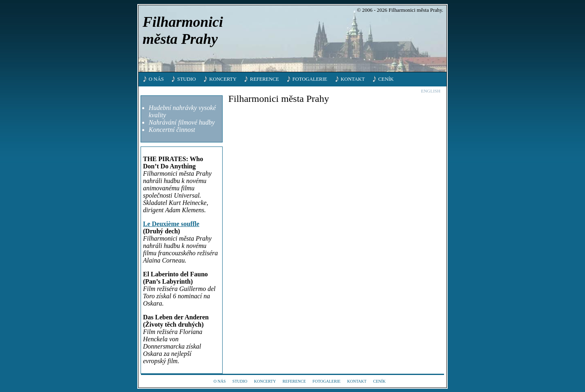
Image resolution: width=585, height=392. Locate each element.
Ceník (386, 79)
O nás (156, 79)
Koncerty (223, 79)
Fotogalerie (310, 79)
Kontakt (353, 79)
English (431, 91)
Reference (264, 79)
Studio (186, 79)
